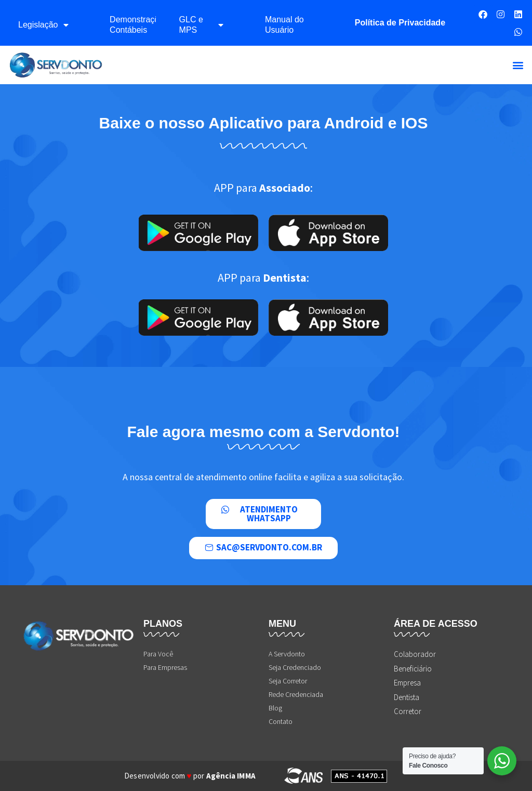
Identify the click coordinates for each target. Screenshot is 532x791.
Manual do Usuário (284, 25)
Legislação (43, 25)
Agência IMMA (231, 776)
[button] (518, 65)
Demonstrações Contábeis (132, 25)
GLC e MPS (201, 25)
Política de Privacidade (400, 23)
